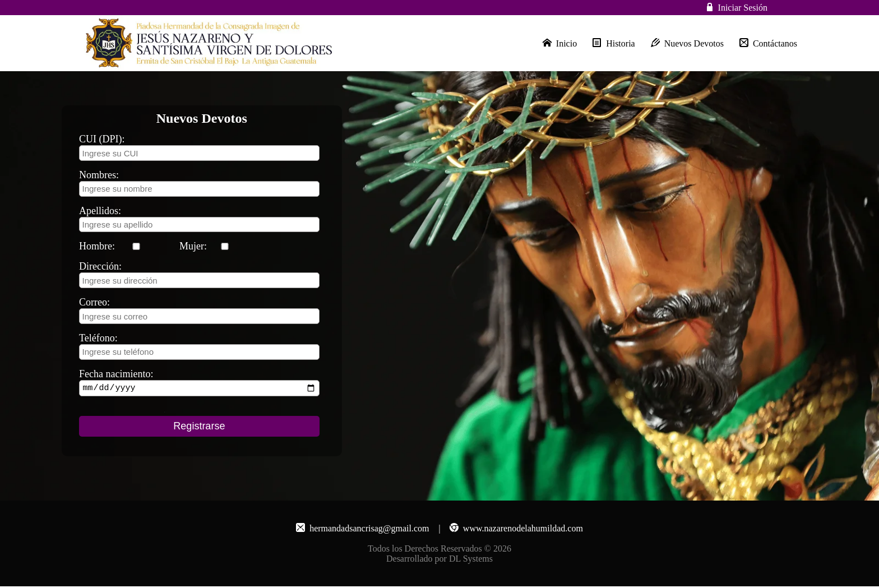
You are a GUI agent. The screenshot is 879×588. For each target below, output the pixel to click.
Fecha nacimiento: (116, 374)
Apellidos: (100, 211)
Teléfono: (98, 338)
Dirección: (100, 266)
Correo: (94, 302)
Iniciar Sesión (743, 8)
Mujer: (193, 246)
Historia (614, 43)
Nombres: (99, 175)
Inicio (560, 43)
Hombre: (97, 246)
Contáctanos (768, 43)
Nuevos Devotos (687, 43)
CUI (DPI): (102, 139)
